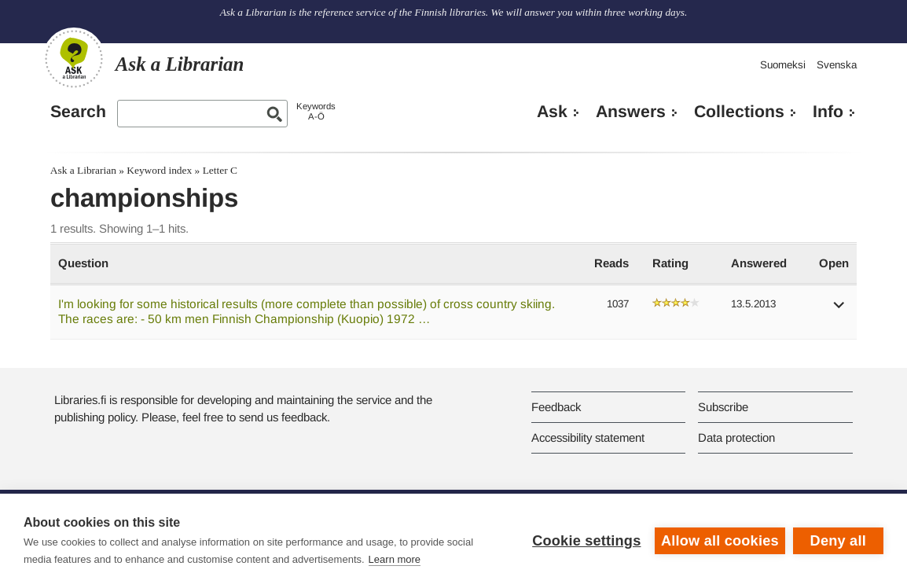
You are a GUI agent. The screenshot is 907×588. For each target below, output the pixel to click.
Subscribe (723, 407)
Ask (552, 112)
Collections (739, 112)
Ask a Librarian (83, 170)
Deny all (838, 541)
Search (78, 112)
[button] (839, 310)
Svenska (837, 65)
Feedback (556, 407)
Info (828, 112)
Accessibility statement (588, 437)
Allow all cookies (720, 541)
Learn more (395, 559)
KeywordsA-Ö (316, 111)
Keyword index (159, 170)
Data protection (736, 437)
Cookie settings (586, 541)
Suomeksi (783, 65)
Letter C (220, 170)
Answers (631, 112)
